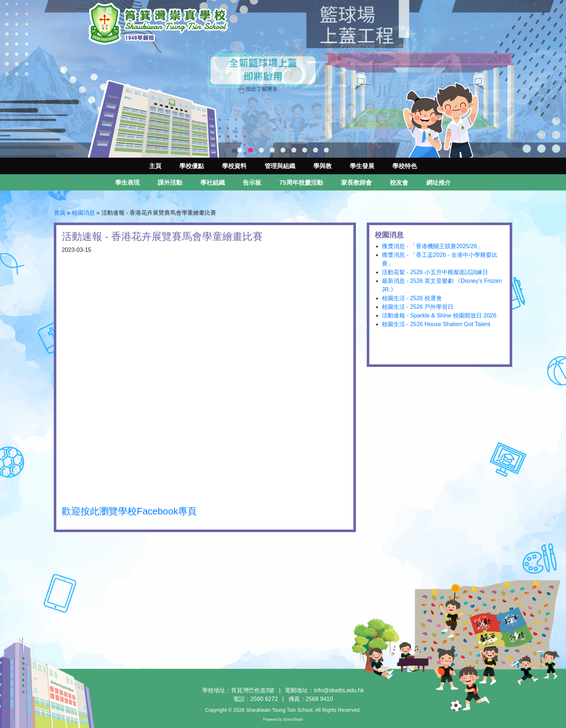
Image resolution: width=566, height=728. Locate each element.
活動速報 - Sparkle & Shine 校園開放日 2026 (439, 315)
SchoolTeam (293, 720)
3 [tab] (261, 150)
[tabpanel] (283, 79)
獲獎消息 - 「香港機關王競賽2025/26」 (432, 246)
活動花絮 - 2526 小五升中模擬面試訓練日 (435, 272)
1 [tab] (240, 150)
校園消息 (83, 213)
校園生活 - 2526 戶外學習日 (418, 307)
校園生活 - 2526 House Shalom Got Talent (436, 324)
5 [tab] (283, 150)
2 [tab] (251, 150)
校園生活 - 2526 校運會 (412, 298)
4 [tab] (272, 150)
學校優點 (192, 166)
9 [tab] (326, 150)
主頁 (155, 166)
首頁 (60, 213)
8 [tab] (315, 150)
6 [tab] (294, 150)
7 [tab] (305, 150)
